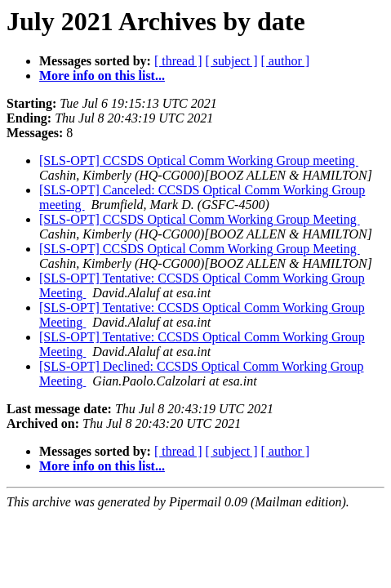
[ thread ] (178, 61)
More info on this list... (102, 76)
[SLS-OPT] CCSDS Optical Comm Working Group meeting (199, 160)
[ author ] (286, 61)
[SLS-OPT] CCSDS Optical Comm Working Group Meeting (200, 219)
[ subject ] (232, 61)
